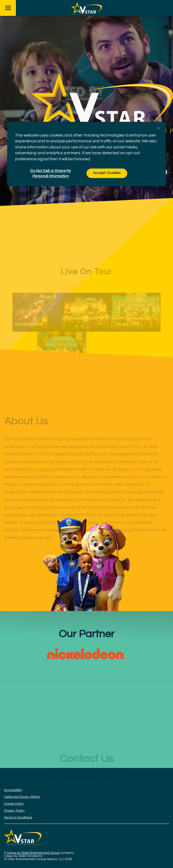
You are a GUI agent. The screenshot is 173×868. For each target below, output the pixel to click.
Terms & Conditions (18, 817)
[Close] (158, 128)
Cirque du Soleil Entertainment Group (33, 853)
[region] (86, 154)
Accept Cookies (107, 173)
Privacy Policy (14, 811)
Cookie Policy (14, 804)
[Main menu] (8, 8)
